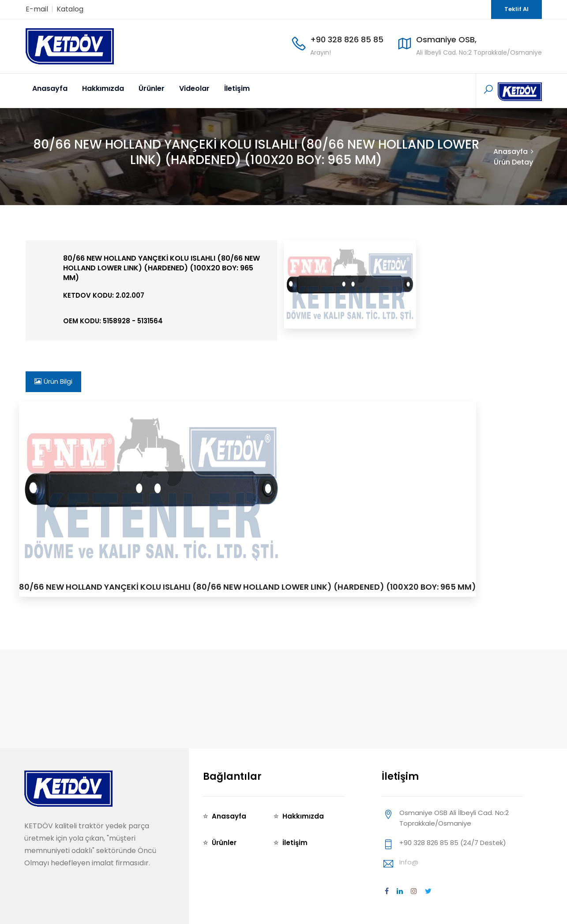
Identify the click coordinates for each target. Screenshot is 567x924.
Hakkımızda (103, 88)
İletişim (237, 88)
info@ (409, 862)
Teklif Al (516, 9)
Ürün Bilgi (53, 381)
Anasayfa (50, 88)
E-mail (37, 9)
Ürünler (152, 88)
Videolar (194, 88)
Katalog (70, 9)
